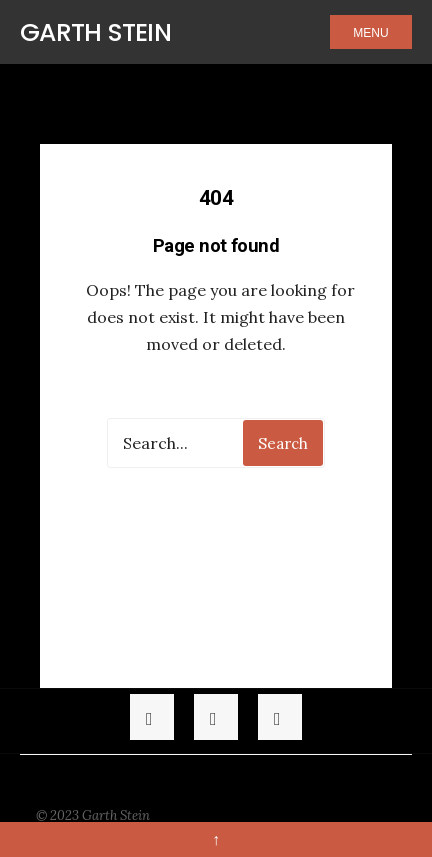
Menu (370, 33)
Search (283, 443)
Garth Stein (95, 32)
